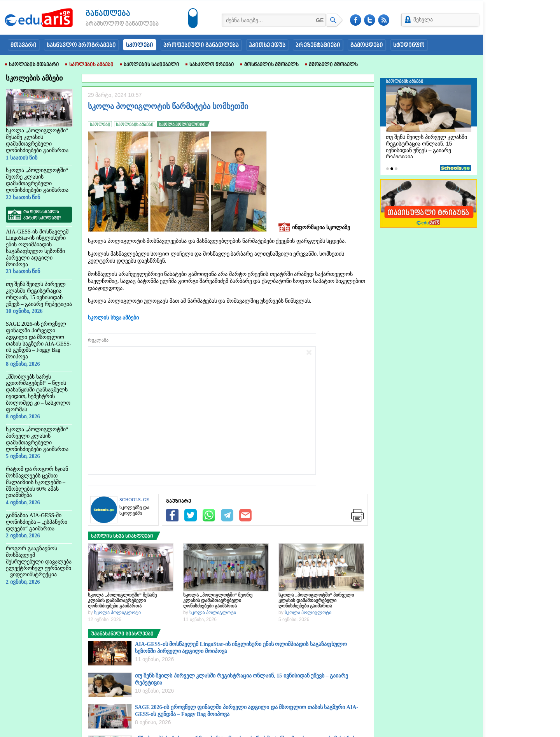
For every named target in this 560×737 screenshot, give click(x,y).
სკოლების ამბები (89, 65)
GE (320, 20)
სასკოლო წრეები (210, 65)
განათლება (108, 14)
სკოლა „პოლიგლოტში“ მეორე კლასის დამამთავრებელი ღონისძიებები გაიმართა (218, 600)
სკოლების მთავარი (32, 65)
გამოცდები (367, 46)
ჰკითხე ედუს (267, 46)
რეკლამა (98, 340)
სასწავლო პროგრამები (81, 46)
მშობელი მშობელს (331, 65)
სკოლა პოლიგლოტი (117, 612)
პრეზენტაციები (318, 46)
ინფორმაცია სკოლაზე (314, 228)
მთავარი (24, 46)
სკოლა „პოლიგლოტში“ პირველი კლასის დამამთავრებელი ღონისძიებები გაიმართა (316, 600)
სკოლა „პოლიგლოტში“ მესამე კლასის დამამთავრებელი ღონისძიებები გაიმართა (122, 600)
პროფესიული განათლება (201, 46)
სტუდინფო (409, 46)
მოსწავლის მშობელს (269, 65)
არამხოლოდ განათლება (110, 24)
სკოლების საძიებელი (150, 65)
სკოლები (140, 46)
